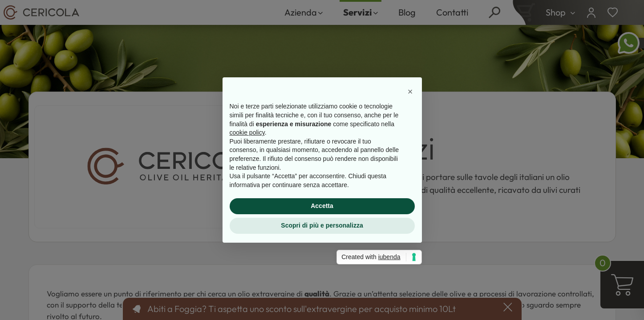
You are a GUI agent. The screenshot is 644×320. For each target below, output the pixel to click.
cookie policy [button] (247, 132)
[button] (410, 92)
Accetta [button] (322, 206)
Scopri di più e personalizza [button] (322, 225)
